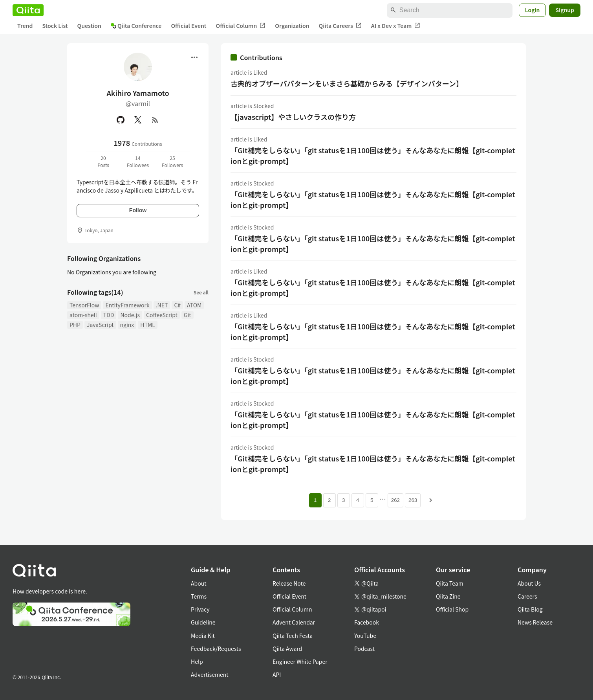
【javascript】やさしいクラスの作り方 (293, 117)
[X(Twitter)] (138, 120)
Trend (25, 26)
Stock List (55, 26)
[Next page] (431, 500)
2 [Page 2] (329, 500)
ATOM (194, 305)
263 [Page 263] (413, 500)
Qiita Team (450, 583)
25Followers (172, 161)
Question (89, 26)
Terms (199, 596)
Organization (292, 26)
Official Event (189, 26)
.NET (162, 305)
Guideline (203, 622)
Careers (527, 596)
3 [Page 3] (343, 500)
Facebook (367, 622)
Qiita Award (287, 649)
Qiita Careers (340, 26)
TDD (109, 315)
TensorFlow (84, 305)
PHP (75, 325)
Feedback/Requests (216, 649)
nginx (127, 325)
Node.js (130, 315)
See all (201, 292)
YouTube (365, 636)
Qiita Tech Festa (293, 636)
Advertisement (210, 674)
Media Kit (203, 636)
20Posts (103, 161)
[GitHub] (121, 120)
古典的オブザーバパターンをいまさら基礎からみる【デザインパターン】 (347, 83)
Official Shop (452, 609)
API (277, 674)
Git (188, 315)
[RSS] (155, 120)
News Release (535, 622)
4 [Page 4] (358, 500)
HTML (148, 325)
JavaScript (100, 325)
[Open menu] (194, 57)
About (199, 583)
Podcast (364, 649)
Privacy (200, 609)
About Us (529, 583)
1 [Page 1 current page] (315, 500)
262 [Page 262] (395, 500)
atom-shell (83, 315)
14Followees (138, 161)
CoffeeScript (162, 315)
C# (177, 305)
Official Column (241, 26)
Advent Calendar (294, 622)
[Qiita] (28, 10)
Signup (565, 10)
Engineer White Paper (300, 661)
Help (197, 661)
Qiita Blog (530, 609)
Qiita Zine (448, 596)
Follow (138, 210)
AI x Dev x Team (396, 26)
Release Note (289, 583)
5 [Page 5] (372, 500)
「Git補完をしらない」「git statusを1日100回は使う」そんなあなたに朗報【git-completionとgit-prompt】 (373, 155)
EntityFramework (127, 305)
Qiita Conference (136, 26)
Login (533, 10)
